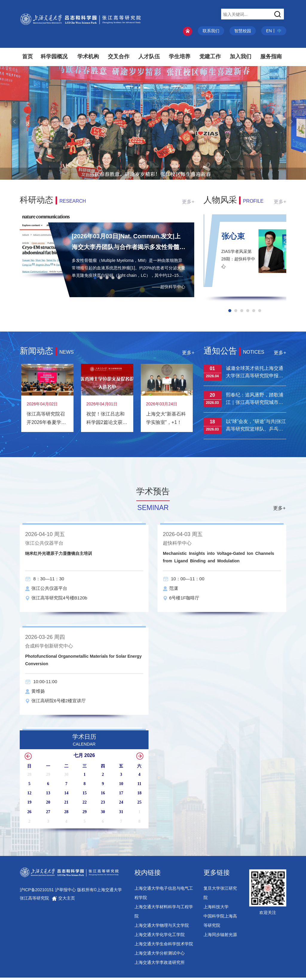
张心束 (233, 236)
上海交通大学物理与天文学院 (162, 928)
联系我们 (211, 31)
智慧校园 (243, 31)
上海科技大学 (216, 909)
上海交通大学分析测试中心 (160, 955)
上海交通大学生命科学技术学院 (164, 946)
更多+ (188, 202)
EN (269, 31)
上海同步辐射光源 (220, 937)
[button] (174, 174)
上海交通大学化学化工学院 (160, 937)
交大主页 (63, 900)
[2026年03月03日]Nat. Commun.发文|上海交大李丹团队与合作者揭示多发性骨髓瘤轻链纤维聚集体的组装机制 (128, 243)
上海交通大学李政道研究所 (160, 965)
